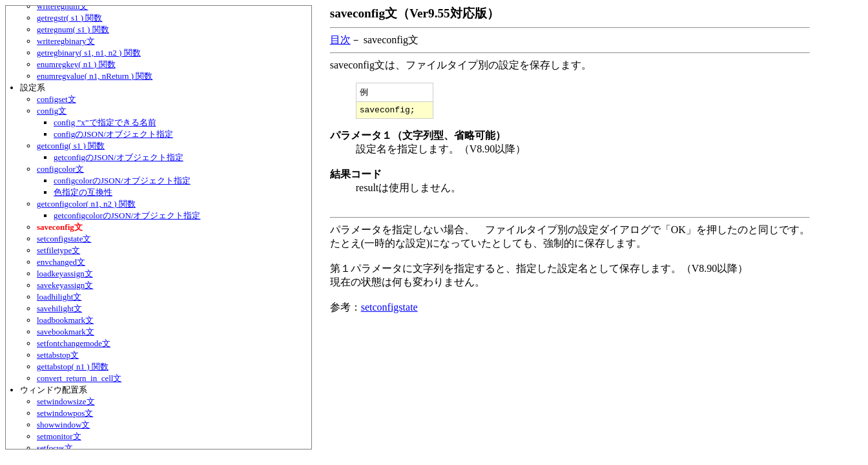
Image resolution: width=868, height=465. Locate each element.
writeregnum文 (62, 6)
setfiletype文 (58, 250)
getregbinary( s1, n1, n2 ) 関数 (89, 53)
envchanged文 (61, 262)
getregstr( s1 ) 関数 (69, 18)
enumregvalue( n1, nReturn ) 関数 (95, 76)
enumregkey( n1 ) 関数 (76, 64)
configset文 (57, 99)
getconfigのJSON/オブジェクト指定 (119, 157)
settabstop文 (58, 355)
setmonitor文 (59, 436)
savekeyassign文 (65, 285)
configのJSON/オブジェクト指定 (113, 134)
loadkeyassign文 (65, 274)
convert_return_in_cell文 (79, 378)
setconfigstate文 (64, 239)
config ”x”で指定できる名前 (105, 122)
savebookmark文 (66, 332)
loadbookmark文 (65, 320)
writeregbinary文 (66, 41)
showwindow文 (63, 425)
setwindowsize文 (66, 401)
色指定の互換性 (83, 192)
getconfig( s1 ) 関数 (71, 146)
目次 (340, 40)
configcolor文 (60, 169)
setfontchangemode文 (74, 343)
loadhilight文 (59, 297)
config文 (52, 111)
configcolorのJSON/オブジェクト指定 (122, 181)
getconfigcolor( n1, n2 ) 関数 (86, 204)
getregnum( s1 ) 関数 (73, 29)
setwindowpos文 (65, 413)
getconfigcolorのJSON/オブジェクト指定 (127, 215)
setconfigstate (389, 310)
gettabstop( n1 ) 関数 (73, 367)
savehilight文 (59, 308)
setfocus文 (55, 448)
